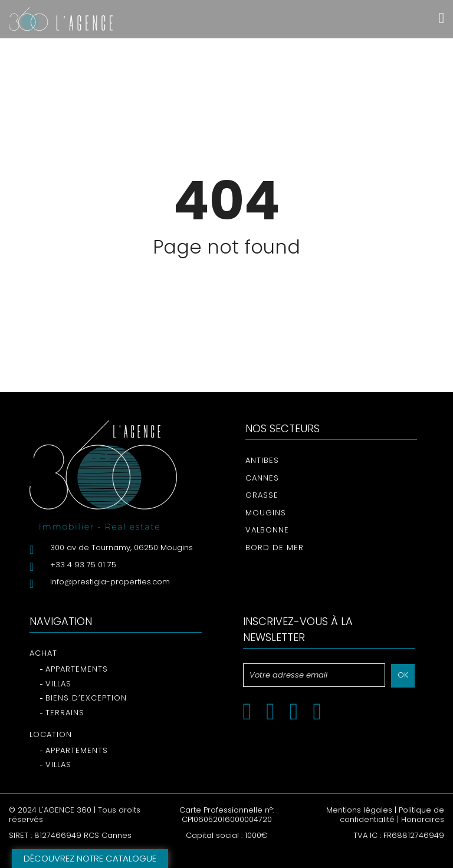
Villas (58, 684)
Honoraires (423, 819)
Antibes (262, 460)
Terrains (65, 713)
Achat (43, 653)
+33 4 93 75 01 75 (83, 565)
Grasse (262, 495)
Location (51, 734)
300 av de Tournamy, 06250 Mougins (122, 548)
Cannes (262, 478)
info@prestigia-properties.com (110, 582)
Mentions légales (359, 810)
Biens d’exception (86, 698)
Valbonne (267, 530)
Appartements (77, 669)
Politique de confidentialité (392, 815)
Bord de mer (275, 548)
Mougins (266, 513)
